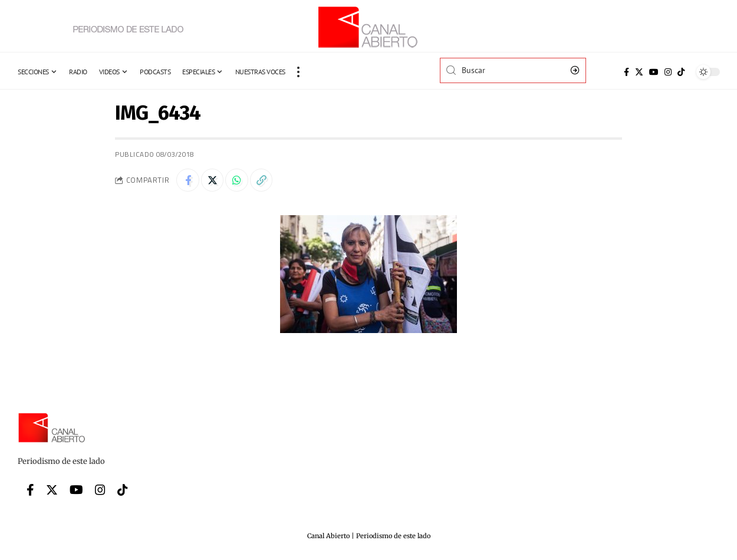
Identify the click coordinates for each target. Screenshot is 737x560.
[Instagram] (668, 72)
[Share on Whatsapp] (239, 180)
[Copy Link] (264, 180)
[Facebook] (626, 72)
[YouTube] (654, 72)
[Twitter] (639, 72)
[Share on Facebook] (188, 180)
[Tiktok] (681, 72)
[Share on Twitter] (213, 180)
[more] (298, 72)
